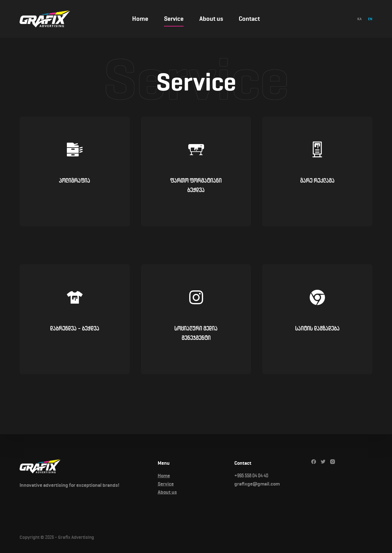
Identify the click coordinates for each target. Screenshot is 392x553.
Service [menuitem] (174, 19)
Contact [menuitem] (249, 19)
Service (166, 484)
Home (164, 475)
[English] (370, 19)
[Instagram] (333, 462)
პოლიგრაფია (75, 180)
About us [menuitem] (211, 19)
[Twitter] (323, 462)
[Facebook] (314, 462)
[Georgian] (360, 19)
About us (167, 492)
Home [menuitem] (140, 19)
